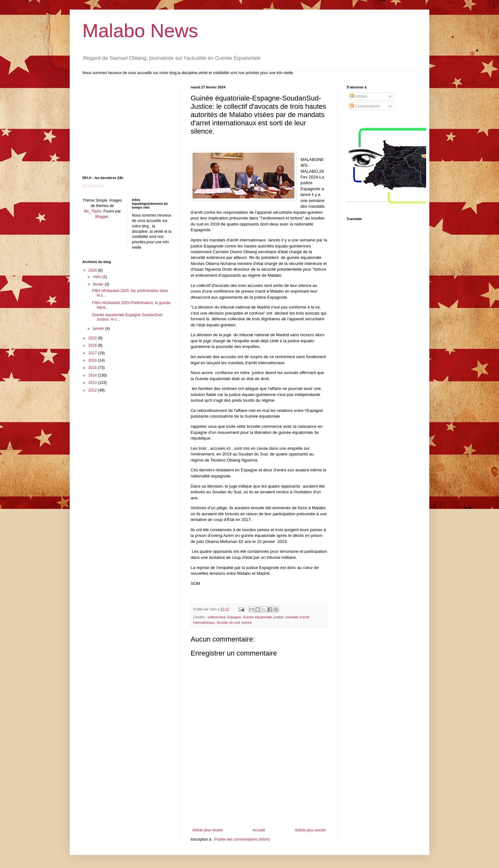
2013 (93, 383)
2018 (93, 345)
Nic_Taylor (92, 211)
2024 (93, 270)
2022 (93, 338)
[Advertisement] (259, 810)
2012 (93, 390)
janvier (99, 329)
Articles (359, 96)
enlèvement (217, 617)
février (99, 284)
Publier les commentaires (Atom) (242, 839)
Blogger (102, 217)
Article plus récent (207, 830)
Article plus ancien (310, 830)
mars (98, 277)
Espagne (234, 617)
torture (247, 622)
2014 (93, 375)
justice (279, 617)
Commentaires (365, 106)
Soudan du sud (228, 622)
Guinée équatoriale (257, 617)
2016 (93, 360)
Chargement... (95, 186)
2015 (93, 368)
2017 (93, 353)
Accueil (259, 830)
